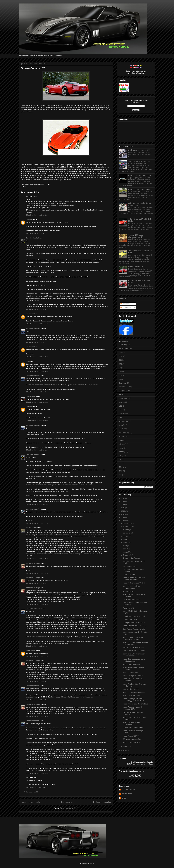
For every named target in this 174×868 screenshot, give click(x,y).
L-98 (120, 406)
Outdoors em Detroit (130, 619)
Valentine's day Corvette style (133, 648)
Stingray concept (96, 175)
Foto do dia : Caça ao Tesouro (134, 651)
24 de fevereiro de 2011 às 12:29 (37, 215)
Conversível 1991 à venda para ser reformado (134, 655)
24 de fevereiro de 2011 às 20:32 (37, 402)
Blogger (92, 863)
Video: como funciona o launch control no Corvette (134, 579)
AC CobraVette (128, 591)
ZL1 (120, 463)
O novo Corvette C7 (33, 68)
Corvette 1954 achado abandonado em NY (136, 236)
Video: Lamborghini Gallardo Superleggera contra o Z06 (133, 700)
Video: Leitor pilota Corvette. (133, 676)
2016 (123, 505)
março (126, 552)
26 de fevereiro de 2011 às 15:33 (37, 559)
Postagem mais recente (30, 802)
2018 (123, 498)
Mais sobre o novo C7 (131, 566)
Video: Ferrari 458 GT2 (131, 736)
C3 (120, 360)
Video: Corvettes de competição (134, 692)
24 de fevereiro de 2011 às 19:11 (37, 392)
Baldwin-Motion (124, 349)
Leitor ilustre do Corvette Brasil (134, 616)
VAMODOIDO (31, 650)
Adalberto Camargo (33, 563)
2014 (123, 511)
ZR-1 (121, 467)
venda (121, 448)
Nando (123, 798)
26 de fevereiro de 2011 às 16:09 (37, 646)
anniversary (123, 345)
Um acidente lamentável (131, 600)
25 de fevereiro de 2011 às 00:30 (37, 421)
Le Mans (122, 414)
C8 (24, 180)
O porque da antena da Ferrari (134, 623)
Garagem (122, 391)
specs (121, 440)
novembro (127, 527)
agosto (126, 536)
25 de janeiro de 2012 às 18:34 (37, 788)
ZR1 (120, 475)
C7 (62, 106)
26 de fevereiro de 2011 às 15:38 (37, 573)
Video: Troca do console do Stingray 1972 (133, 708)
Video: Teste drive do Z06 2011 (134, 583)
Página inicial (67, 802)
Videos (121, 452)
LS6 (120, 417)
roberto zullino (31, 528)
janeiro (126, 746)
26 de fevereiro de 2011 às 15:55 (37, 604)
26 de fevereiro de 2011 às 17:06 (37, 656)
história (121, 402)
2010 (123, 750)
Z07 (120, 459)
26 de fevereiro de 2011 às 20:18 (37, 716)
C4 (120, 364)
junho (125, 542)
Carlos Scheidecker (33, 328)
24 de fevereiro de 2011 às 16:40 (37, 357)
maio (125, 546)
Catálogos (122, 383)
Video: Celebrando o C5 (131, 742)
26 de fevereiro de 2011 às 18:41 (37, 681)
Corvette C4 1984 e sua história (140, 175)
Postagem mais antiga (102, 802)
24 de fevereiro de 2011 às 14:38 (37, 324)
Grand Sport (123, 398)
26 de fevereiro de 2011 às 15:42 (37, 583)
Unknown (30, 219)
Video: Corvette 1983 (130, 673)
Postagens (125, 304)
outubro (126, 530)
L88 (120, 410)
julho (125, 539)
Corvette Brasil (31, 238)
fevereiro (127, 555)
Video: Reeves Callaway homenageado (132, 587)
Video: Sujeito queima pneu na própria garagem (134, 660)
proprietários (123, 433)
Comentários (126, 307)
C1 (120, 352)
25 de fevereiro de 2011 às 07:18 (37, 505)
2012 (123, 517)
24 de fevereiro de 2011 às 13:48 (37, 234)
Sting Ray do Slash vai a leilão (139, 161)
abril (125, 549)
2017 (123, 502)
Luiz (28, 361)
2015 (123, 508)
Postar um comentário (31, 792)
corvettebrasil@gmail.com (136, 73)
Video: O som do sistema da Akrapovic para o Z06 (133, 638)
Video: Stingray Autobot (131, 664)
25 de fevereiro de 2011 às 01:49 (37, 450)
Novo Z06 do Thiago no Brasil (134, 728)
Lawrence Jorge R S (33, 454)
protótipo (122, 437)
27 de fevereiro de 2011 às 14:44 (37, 773)
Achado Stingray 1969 (131, 689)
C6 (120, 371)
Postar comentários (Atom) (69, 808)
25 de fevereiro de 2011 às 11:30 (37, 523)
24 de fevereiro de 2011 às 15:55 (37, 342)
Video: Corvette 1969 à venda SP (135, 626)
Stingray (122, 444)
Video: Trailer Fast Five (131, 695)
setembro (127, 533)
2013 (123, 514)
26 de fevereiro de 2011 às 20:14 (37, 700)
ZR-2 (121, 471)
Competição (123, 387)
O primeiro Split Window (131, 558)
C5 (120, 368)
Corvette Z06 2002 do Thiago (139, 189)
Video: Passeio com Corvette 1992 (135, 704)
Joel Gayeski (31, 396)
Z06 (120, 456)
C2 (120, 356)
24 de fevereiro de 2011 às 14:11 (37, 309)
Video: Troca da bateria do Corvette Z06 (132, 723)
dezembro (127, 523)
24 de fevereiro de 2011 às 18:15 (37, 371)
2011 (123, 521)
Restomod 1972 (128, 608)
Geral (121, 394)
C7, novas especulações (132, 739)
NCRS (121, 429)
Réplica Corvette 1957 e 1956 (139, 150)
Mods (121, 425)
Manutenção (123, 421)
